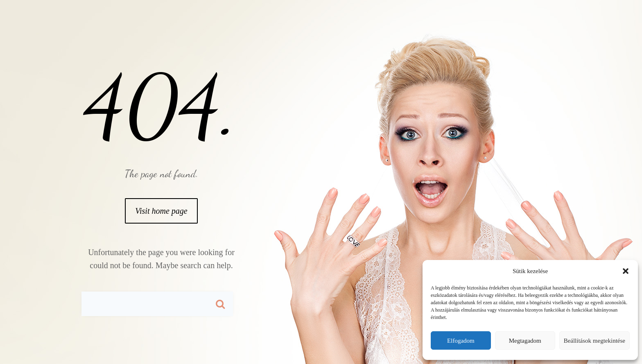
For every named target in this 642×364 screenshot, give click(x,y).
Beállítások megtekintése (595, 341)
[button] (626, 271)
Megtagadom (525, 341)
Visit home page (161, 211)
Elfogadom (461, 341)
